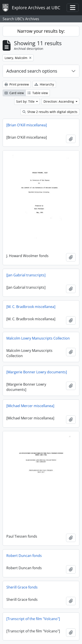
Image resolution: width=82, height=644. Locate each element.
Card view (14, 93)
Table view (38, 93)
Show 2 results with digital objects (50, 112)
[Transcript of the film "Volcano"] (33, 619)
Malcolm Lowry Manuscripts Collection (38, 338)
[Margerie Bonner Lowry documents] (37, 372)
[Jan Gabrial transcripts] (26, 275)
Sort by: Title (26, 101)
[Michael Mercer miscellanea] (30, 406)
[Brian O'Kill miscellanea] (27, 125)
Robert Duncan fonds (24, 556)
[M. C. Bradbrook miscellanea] (31, 307)
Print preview (17, 84)
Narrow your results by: (41, 31)
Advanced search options (32, 71)
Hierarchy (44, 84)
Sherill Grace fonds (22, 587)
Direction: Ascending (59, 101)
